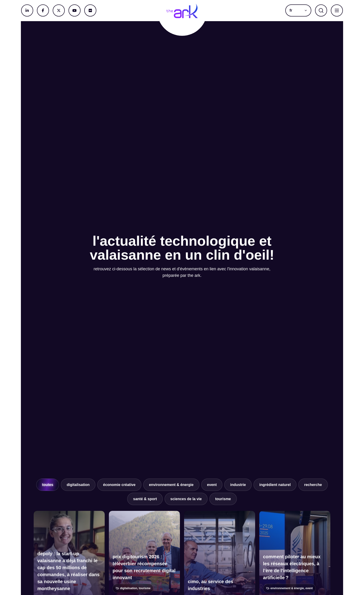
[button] (298, 10)
